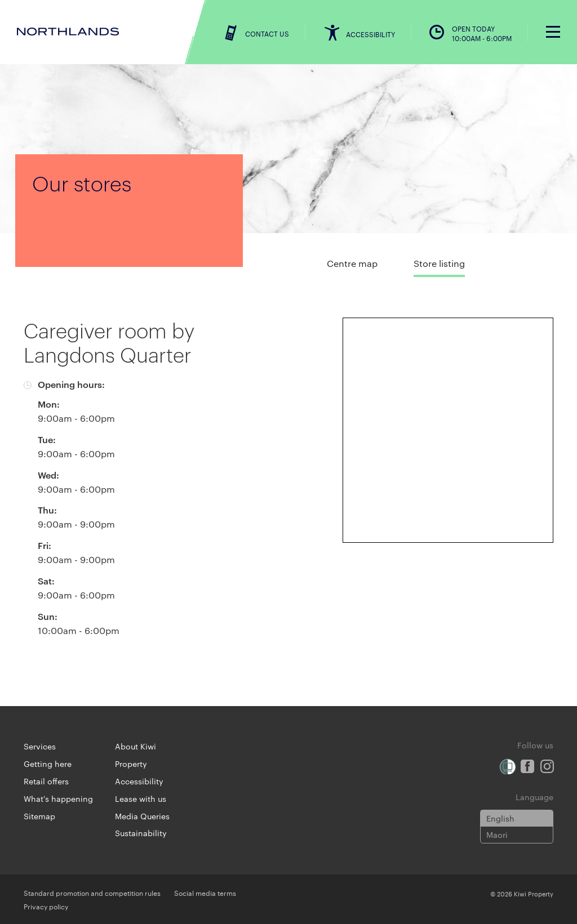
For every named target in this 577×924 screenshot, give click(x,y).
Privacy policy (46, 906)
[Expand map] (448, 430)
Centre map (352, 263)
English (500, 818)
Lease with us (141, 798)
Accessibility (139, 781)
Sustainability (141, 833)
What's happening (58, 798)
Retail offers (46, 781)
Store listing (439, 263)
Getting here (48, 764)
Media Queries (142, 816)
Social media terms (205, 892)
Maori (497, 834)
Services (40, 746)
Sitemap (39, 816)
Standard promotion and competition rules (92, 892)
